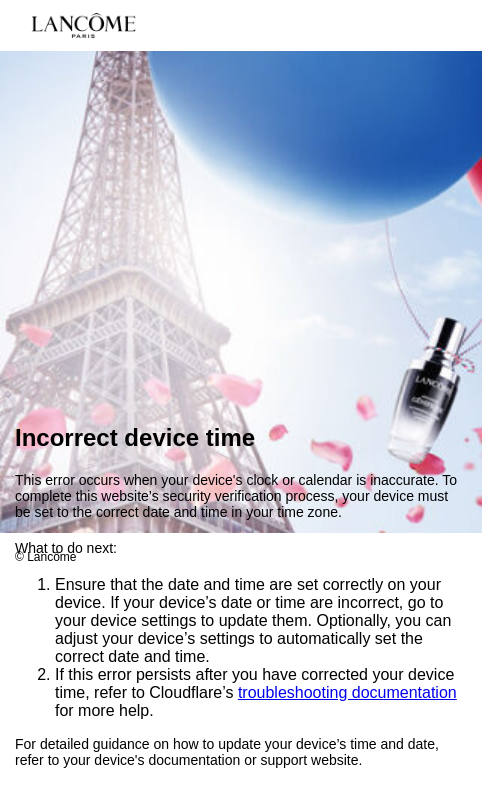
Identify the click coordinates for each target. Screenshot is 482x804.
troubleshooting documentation (347, 693)
